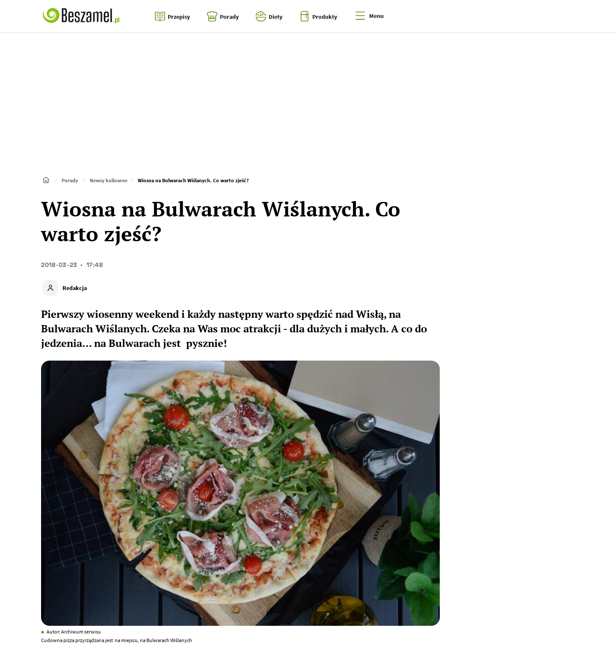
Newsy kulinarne (109, 180)
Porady (70, 180)
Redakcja (75, 288)
